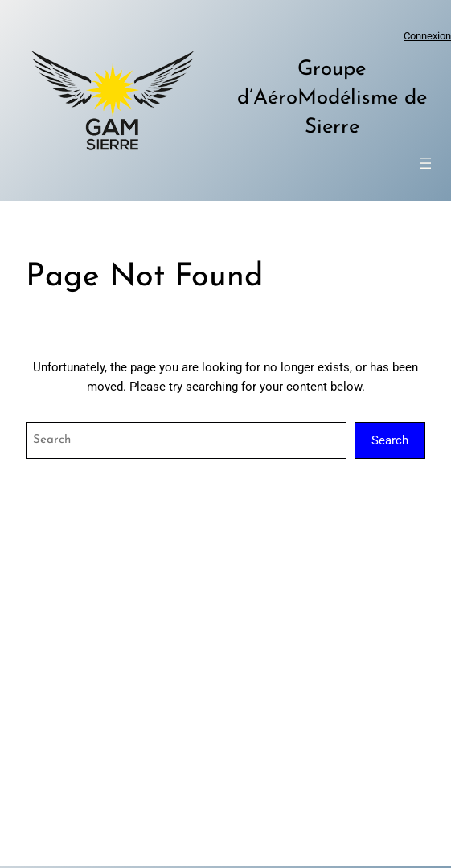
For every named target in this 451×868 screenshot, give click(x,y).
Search (390, 440)
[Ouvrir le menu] (425, 163)
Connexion (427, 36)
